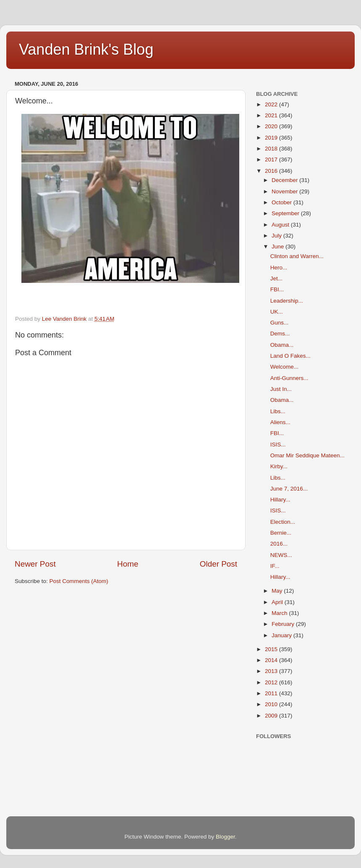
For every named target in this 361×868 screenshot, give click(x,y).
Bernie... (281, 533)
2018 (272, 149)
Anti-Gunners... (289, 378)
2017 (272, 160)
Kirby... (279, 466)
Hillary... (280, 500)
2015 (272, 649)
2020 (272, 126)
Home (128, 564)
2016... (279, 544)
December (285, 180)
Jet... (276, 278)
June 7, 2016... (289, 489)
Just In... (281, 389)
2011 (272, 693)
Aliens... (280, 422)
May (278, 591)
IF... (275, 566)
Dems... (280, 334)
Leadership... (287, 301)
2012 (272, 682)
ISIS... (278, 445)
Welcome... (284, 367)
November (285, 191)
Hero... (279, 268)
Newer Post (35, 564)
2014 (272, 660)
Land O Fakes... (290, 356)
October (283, 202)
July (277, 236)
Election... (283, 522)
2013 (272, 671)
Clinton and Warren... (297, 256)
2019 (272, 138)
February (284, 624)
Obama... (282, 345)
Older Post (218, 564)
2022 (272, 104)
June (279, 247)
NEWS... (281, 555)
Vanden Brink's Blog (86, 49)
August (281, 225)
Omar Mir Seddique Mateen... (307, 455)
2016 (272, 171)
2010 (272, 704)
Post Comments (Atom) (79, 581)
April (278, 602)
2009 (272, 716)
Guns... (280, 323)
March (280, 613)
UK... (277, 312)
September (286, 213)
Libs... (278, 411)
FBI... (277, 289)
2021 (272, 115)
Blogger (225, 837)
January (283, 635)
